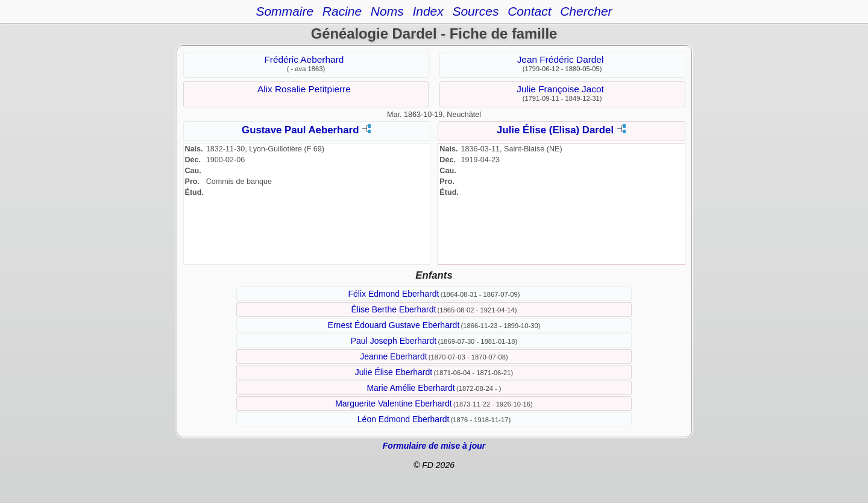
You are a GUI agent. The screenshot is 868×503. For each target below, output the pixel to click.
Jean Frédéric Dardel (561, 59)
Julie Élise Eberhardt (394, 372)
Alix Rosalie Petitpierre (304, 89)
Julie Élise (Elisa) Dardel (555, 130)
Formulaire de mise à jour (434, 446)
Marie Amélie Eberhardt (410, 388)
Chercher (586, 11)
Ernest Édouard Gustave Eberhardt (394, 325)
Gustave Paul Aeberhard (300, 130)
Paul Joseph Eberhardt (394, 341)
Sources (475, 11)
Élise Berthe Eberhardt (394, 309)
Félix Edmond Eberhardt (393, 294)
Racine (342, 11)
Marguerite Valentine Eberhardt (394, 403)
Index (428, 11)
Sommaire (285, 11)
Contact (529, 11)
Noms (387, 11)
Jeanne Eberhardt (393, 356)
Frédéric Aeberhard (304, 59)
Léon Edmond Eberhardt (404, 419)
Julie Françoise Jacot (560, 89)
